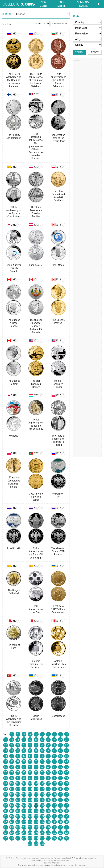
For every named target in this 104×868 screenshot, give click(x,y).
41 (54, 751)
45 (12, 756)
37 (30, 751)
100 (12, 783)
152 (60, 805)
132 (6, 800)
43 (67, 751)
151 (54, 805)
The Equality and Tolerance (14, 137)
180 (30, 822)
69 (24, 767)
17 (42, 740)
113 (24, 789)
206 (54, 833)
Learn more (82, 865)
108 (60, 783)
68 (18, 767)
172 (48, 816)
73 (48, 767)
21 (67, 740)
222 (42, 844)
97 (60, 778)
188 (12, 827)
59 (30, 762)
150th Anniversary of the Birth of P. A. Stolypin (36, 553)
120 (67, 789)
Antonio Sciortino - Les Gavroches (36, 664)
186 (67, 822)
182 (42, 822)
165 (6, 816)
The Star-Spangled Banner (36, 384)
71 (36, 767)
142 (67, 800)
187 (6, 827)
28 (42, 745)
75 (60, 767)
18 (48, 740)
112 (18, 789)
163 (60, 811)
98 (67, 778)
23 (12, 745)
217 (54, 838)
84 (48, 772)
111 (12, 789)
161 (48, 811)
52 (54, 756)
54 (67, 756)
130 (60, 794)
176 (6, 822)
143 (6, 805)
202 (30, 833)
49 (36, 756)
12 (12, 740)
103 (30, 783)
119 (60, 789)
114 (30, 789)
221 (36, 844)
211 (18, 838)
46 (18, 756)
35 (18, 751)
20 (60, 740)
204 (42, 833)
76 (67, 767)
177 (12, 822)
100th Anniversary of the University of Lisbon (14, 721)
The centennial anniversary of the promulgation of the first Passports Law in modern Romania (36, 146)
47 (24, 756)
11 (6, 740)
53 (60, 756)
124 (24, 794)
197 (67, 827)
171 (42, 816)
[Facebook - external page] (99, 4)
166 (12, 816)
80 (24, 772)
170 (36, 816)
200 (18, 833)
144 (12, 805)
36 (24, 751)
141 (60, 800)
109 (67, 783)
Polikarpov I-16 (58, 495)
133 (12, 800)
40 (48, 751)
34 (12, 751)
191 (30, 827)
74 (54, 767)
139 (48, 800)
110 (6, 789)
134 (18, 800)
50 (42, 756)
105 (42, 783)
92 (30, 778)
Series (6, 14)
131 (67, 794)
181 (36, 822)
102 (24, 783)
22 (6, 745)
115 (36, 789)
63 (54, 762)
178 (18, 822)
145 (18, 805)
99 (6, 783)
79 (18, 772)
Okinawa (14, 436)
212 (24, 838)
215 (42, 838)
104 (36, 783)
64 (60, 762)
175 (67, 816)
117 (48, 789)
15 (30, 740)
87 (67, 772)
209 (6, 838)
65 (67, 762)
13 (18, 740)
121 (6, 794)
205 (48, 833)
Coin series (61, 4)
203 (36, 833)
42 (60, 751)
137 (36, 800)
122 (12, 794)
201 (24, 833)
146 (24, 805)
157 (24, 811)
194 (48, 827)
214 (36, 838)
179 (24, 822)
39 (42, 751)
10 (67, 734)
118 (54, 789)
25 (24, 745)
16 (36, 740)
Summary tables (83, 4)
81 (30, 772)
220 (30, 844)
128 (48, 794)
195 (54, 827)
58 (24, 762)
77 (6, 772)
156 (18, 811)
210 (12, 838)
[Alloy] (87, 39)
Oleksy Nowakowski (36, 717)
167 (18, 816)
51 (48, 756)
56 (12, 762)
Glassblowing (58, 716)
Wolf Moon (58, 265)
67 (12, 767)
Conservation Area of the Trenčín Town (58, 138)
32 (67, 745)
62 (48, 762)
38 (36, 751)
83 (42, 772)
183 (48, 822)
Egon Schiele (36, 265)
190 (24, 827)
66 (6, 767)
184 (54, 822)
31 (60, 745)
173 (54, 816)
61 (42, 762)
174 (60, 816)
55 (6, 762)
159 (36, 811)
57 (18, 762)
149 (42, 805)
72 (42, 767)
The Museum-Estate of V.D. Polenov (58, 551)
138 (42, 800)
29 (48, 745)
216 (48, 838)
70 (30, 767)
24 (18, 745)
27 (36, 745)
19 (54, 740)
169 (30, 816)
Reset (95, 52)
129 (54, 794)
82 (36, 772)
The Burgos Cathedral (14, 592)
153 (67, 805)
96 (54, 778)
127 (42, 794)
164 (67, 811)
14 (24, 740)
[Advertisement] (87, 112)
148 (36, 805)
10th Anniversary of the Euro (36, 609)
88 (6, 778)
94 (42, 778)
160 (42, 811)
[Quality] (87, 45)
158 (30, 811)
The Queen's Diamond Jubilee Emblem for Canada (36, 326)
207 (60, 833)
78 (12, 772)
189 (18, 827)
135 (24, 800)
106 (48, 783)
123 (18, 794)
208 (67, 833)
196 (60, 827)
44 (6, 756)
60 (36, 762)
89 (12, 778)
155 (12, 811)
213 (30, 838)
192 (36, 827)
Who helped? (56, 863)
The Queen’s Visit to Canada (14, 323)
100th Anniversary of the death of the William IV (36, 424)
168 (24, 816)
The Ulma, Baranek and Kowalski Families (36, 212)
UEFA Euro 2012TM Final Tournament (58, 609)
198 (6, 833)
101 (18, 783)
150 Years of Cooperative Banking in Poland (58, 440)
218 (60, 838)
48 (30, 756)
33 (6, 751)
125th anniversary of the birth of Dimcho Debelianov (58, 80)
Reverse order (60, 24)
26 (30, 745)
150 (48, 805)
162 (54, 811)
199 (12, 833)
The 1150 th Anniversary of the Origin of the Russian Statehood (14, 80)
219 (67, 838)
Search (79, 52)
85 (54, 772)
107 (54, 783)
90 (18, 778)
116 (42, 789)
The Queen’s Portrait (58, 321)
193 (42, 827)
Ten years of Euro (14, 646)
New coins (44, 4)
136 (30, 800)
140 (54, 800)
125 (30, 794)
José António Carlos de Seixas (36, 497)
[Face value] (87, 34)
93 (36, 778)
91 (24, 778)
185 (60, 822)
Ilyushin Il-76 (14, 548)
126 (36, 794)
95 (48, 778)
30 (54, 745)
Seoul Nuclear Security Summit (14, 268)
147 (30, 805)
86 (60, 772)
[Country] (87, 22)
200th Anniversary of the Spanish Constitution (14, 212)
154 (6, 811)
